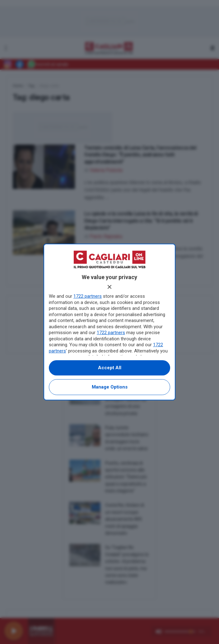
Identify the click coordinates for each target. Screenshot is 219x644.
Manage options (110, 387)
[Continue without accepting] (109, 287)
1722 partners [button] (88, 296)
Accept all (110, 368)
